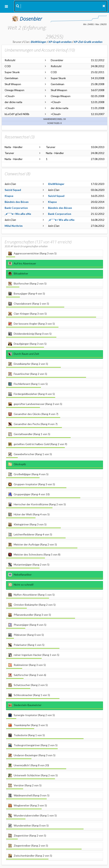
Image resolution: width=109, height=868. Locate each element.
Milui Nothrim (14, 226)
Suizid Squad (13, 190)
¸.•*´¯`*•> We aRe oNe (18, 214)
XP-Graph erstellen (60, 42)
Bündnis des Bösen (17, 202)
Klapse (9, 196)
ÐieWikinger (56, 184)
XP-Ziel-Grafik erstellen (88, 42)
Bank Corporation (16, 208)
